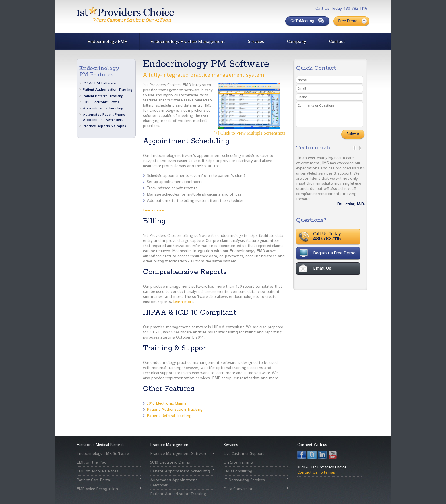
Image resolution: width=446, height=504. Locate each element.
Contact (337, 41)
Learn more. (154, 210)
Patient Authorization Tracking (108, 89)
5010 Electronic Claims (101, 102)
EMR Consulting (238, 471)
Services (256, 41)
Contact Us (307, 472)
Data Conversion (239, 489)
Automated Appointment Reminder (174, 482)
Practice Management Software (179, 453)
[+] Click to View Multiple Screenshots (249, 109)
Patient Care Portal (94, 480)
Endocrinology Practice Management (188, 41)
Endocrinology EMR (108, 41)
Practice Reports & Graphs (104, 126)
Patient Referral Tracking (103, 96)
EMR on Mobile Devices (97, 471)
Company (297, 41)
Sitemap (328, 472)
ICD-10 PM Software (99, 83)
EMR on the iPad (91, 462)
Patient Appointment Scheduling (180, 471)
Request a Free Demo (334, 253)
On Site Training (238, 462)
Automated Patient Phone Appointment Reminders (104, 117)
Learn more (183, 302)
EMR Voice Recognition (97, 489)
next (360, 148)
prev (354, 148)
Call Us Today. (345, 236)
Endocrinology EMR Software (103, 453)
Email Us (322, 268)
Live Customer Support (244, 453)
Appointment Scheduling (103, 108)
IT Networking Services (244, 480)
